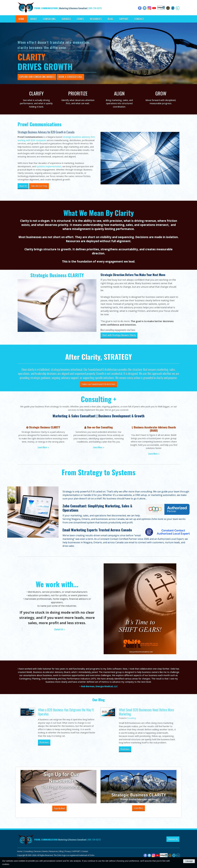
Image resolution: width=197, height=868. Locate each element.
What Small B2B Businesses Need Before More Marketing (146, 712)
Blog (110, 19)
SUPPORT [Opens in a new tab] (124, 19)
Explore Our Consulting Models (37, 77)
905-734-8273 (95, 8)
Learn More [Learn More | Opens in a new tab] (153, 454)
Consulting (49, 19)
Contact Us (58, 629)
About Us (23, 186)
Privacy (68, 851)
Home (21, 19)
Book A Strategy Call (70, 77)
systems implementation (49, 166)
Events (80, 19)
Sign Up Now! (59, 808)
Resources (96, 19)
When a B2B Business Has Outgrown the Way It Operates (66, 712)
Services (66, 19)
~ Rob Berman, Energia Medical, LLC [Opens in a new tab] (98, 686)
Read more (44, 742)
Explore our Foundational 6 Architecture (98, 384)
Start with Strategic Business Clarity (119, 335)
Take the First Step (39, 186)
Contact (139, 19)
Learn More (42, 447)
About (34, 19)
